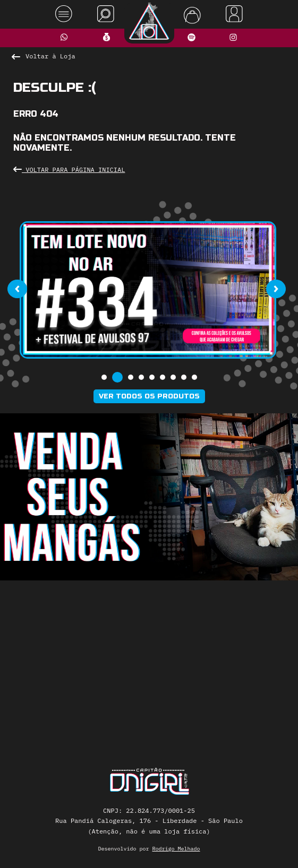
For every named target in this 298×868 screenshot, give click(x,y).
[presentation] (17, 289)
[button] (104, 377)
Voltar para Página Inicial (69, 170)
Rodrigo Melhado (176, 849)
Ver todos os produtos (149, 396)
